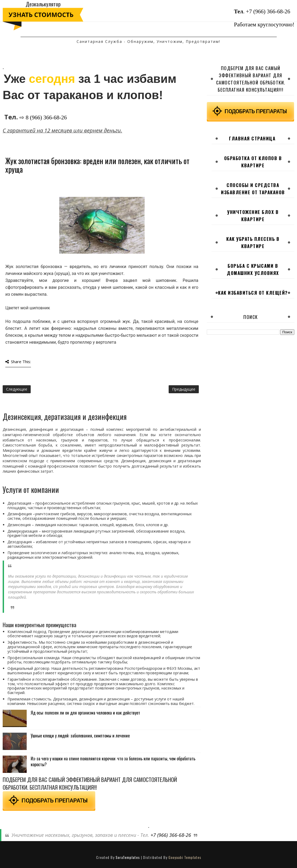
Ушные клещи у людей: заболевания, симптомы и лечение (80, 736)
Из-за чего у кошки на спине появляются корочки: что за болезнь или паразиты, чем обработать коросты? (113, 761)
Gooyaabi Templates (185, 857)
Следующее (17, 389)
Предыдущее (184, 389)
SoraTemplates (128, 857)
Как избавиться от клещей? (253, 293)
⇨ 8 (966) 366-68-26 (43, 117)
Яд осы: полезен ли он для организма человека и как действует (85, 713)
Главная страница (252, 138)
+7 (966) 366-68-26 (268, 11)
